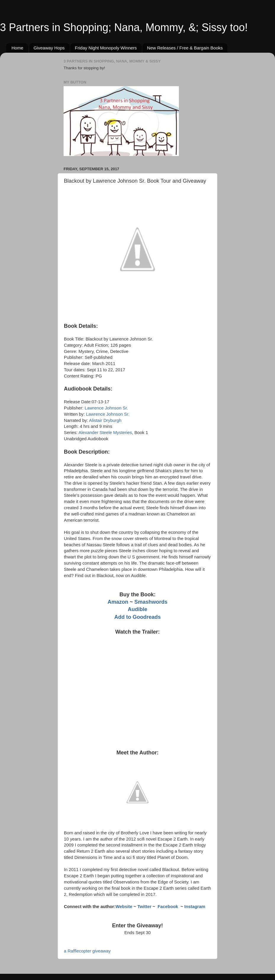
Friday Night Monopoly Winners (106, 48)
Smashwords (151, 602)
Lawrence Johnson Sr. (106, 408)
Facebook (168, 907)
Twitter (144, 907)
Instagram (195, 907)
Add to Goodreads (138, 617)
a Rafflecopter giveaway (87, 951)
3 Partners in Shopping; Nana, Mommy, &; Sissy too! (124, 27)
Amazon (118, 602)
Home (17, 48)
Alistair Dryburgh (105, 420)
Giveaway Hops (49, 48)
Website (124, 907)
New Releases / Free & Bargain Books (185, 48)
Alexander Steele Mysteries (105, 433)
